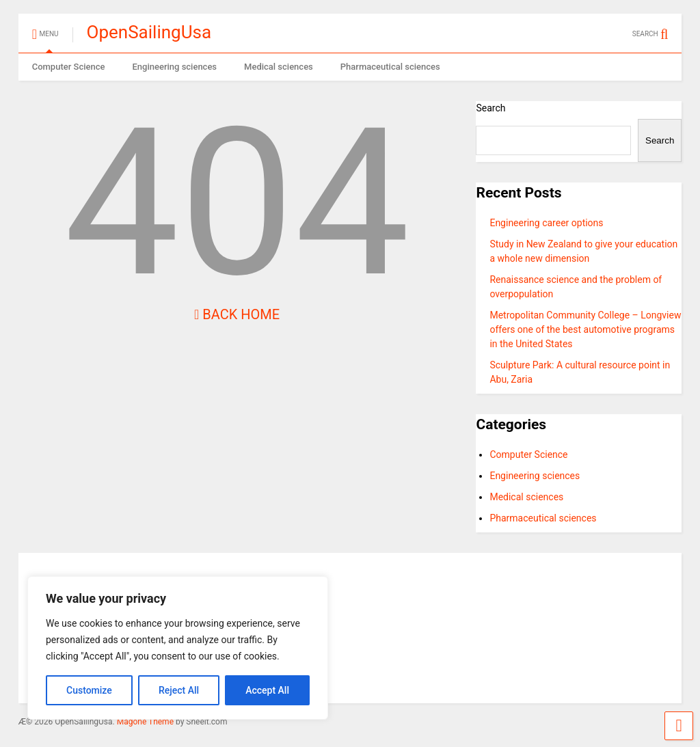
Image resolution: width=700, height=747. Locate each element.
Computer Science (69, 67)
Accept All (267, 690)
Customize (89, 690)
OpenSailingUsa (149, 32)
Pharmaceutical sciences (390, 67)
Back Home (237, 314)
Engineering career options (546, 223)
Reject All (179, 690)
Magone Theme (145, 722)
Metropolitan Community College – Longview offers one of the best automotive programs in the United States (585, 329)
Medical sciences (279, 67)
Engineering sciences (174, 67)
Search (490, 108)
